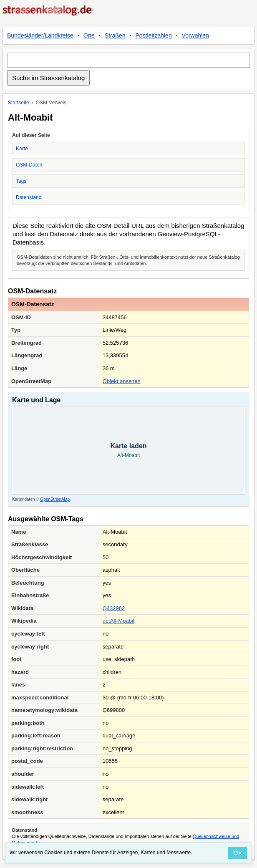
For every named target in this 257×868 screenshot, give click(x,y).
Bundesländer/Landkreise (40, 35)
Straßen (115, 35)
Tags (21, 181)
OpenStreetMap (55, 499)
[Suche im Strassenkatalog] (128, 60)
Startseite (19, 103)
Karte (22, 149)
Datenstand (29, 197)
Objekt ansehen (122, 381)
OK (238, 853)
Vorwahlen (195, 35)
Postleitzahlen (154, 35)
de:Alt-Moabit (119, 621)
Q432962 (114, 608)
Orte (89, 35)
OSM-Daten (29, 165)
